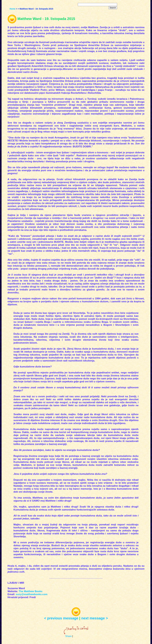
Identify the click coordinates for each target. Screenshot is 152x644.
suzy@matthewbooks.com (32, 594)
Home (13, 9)
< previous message (61, 618)
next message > (94, 618)
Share (69, 636)
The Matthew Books (31, 591)
